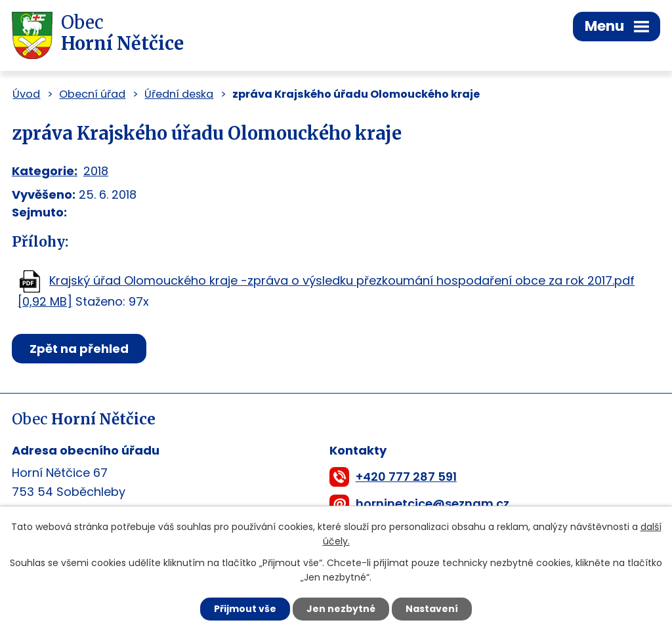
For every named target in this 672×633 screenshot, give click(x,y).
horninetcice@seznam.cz (432, 503)
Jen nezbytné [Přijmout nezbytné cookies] (341, 609)
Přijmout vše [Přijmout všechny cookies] (245, 609)
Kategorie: (45, 171)
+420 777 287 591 (406, 477)
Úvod (26, 94)
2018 (96, 171)
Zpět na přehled (79, 349)
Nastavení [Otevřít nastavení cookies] (432, 609)
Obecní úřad (92, 94)
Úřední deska (179, 94)
